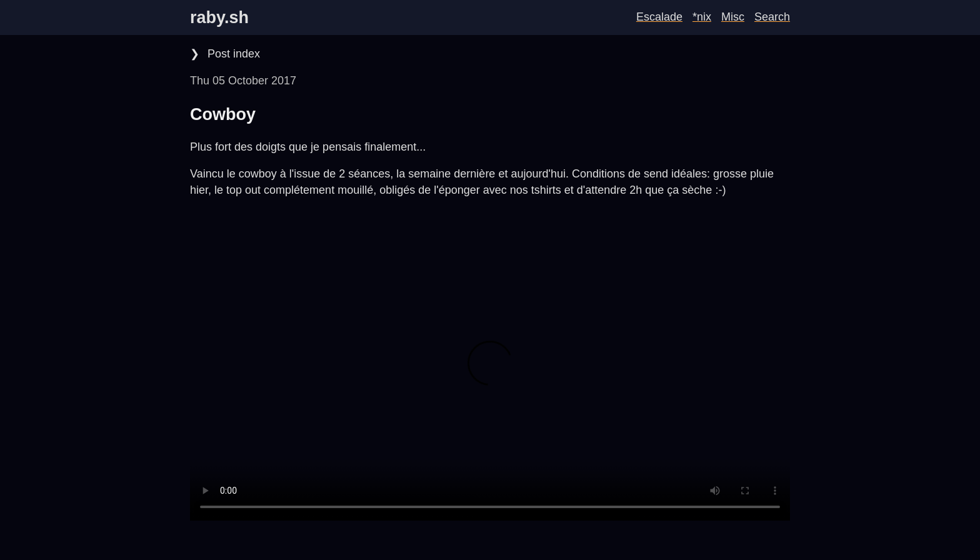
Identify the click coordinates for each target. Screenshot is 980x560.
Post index (232, 54)
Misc (733, 17)
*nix (702, 17)
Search (772, 17)
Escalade (659, 17)
